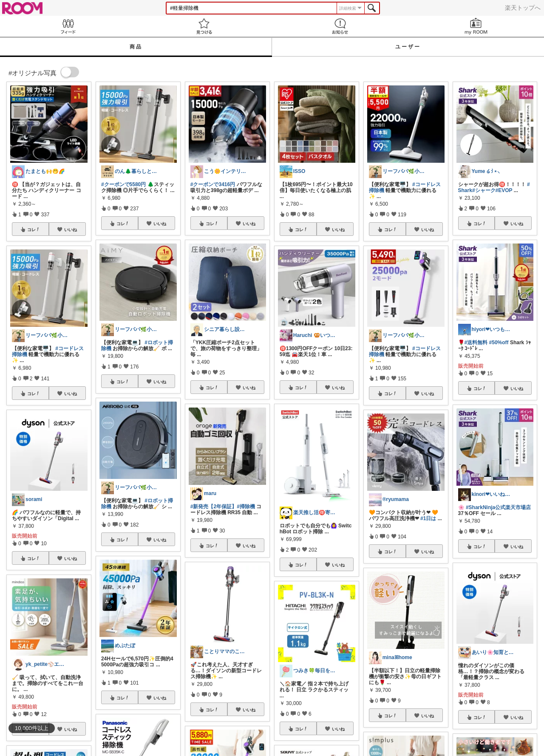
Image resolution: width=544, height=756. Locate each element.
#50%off (499, 343)
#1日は (428, 518)
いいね (71, 229)
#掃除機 (246, 507)
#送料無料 (476, 343)
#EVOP (504, 190)
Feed (68, 26)
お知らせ (340, 26)
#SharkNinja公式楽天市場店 (498, 507)
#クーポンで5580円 (123, 184)
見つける (204, 26)
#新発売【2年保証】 (214, 507)
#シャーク (484, 190)
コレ (34, 229)
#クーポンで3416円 (213, 184)
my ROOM (476, 26)
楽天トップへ (523, 8)
